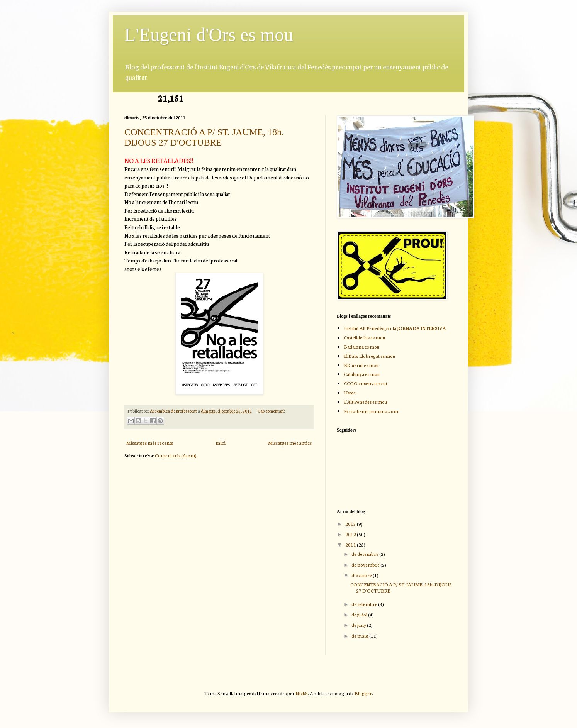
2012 (351, 534)
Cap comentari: (271, 411)
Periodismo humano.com (371, 411)
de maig (360, 636)
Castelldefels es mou (364, 337)
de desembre (365, 554)
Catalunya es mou (362, 374)
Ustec (350, 392)
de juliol (360, 614)
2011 (351, 544)
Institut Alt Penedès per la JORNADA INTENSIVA (395, 328)
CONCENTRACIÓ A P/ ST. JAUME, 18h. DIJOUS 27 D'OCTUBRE (204, 137)
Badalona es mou (361, 346)
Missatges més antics (290, 443)
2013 (351, 524)
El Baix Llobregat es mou (369, 356)
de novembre (366, 565)
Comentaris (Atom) (176, 455)
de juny (359, 625)
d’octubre (362, 575)
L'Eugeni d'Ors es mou (209, 35)
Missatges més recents (150, 443)
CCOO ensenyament (366, 383)
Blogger (363, 693)
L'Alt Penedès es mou (365, 402)
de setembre (365, 604)
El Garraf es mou (361, 365)
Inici (221, 443)
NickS (302, 693)
